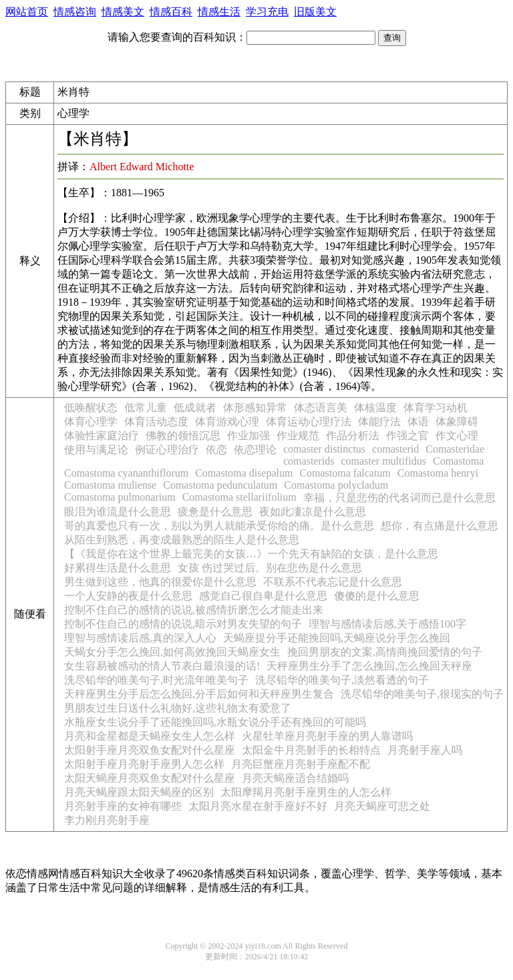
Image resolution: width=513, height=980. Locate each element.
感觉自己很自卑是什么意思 (263, 596)
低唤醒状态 (91, 408)
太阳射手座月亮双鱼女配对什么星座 (150, 750)
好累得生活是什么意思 (118, 568)
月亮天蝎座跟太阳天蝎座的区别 (139, 792)
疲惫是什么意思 (215, 512)
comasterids (309, 461)
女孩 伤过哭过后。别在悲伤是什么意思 (270, 568)
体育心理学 (91, 422)
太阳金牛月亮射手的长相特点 (311, 750)
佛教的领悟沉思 (183, 436)
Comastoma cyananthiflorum (126, 473)
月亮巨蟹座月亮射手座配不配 (301, 764)
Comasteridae (455, 449)
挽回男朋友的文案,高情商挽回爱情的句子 (385, 652)
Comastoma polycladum (336, 485)
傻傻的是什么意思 (377, 596)
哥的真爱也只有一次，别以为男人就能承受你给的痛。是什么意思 (219, 526)
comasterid (395, 449)
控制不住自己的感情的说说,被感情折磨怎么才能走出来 (194, 610)
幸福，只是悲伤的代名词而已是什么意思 (399, 498)
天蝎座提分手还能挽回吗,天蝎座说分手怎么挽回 (337, 638)
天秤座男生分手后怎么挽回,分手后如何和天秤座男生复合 (199, 694)
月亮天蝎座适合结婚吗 (295, 778)
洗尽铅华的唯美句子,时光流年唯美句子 (156, 680)
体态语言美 (321, 408)
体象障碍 (457, 422)
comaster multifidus (383, 461)
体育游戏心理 (227, 422)
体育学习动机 (436, 408)
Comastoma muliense (110, 485)
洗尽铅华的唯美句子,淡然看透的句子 (342, 680)
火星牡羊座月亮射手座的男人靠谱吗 (327, 736)
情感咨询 (75, 12)
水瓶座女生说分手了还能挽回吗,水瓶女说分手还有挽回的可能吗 (215, 722)
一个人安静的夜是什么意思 (128, 596)
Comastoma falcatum (345, 473)
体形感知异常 (255, 408)
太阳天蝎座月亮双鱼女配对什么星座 (150, 778)
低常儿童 (146, 408)
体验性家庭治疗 (102, 436)
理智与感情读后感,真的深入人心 (140, 638)
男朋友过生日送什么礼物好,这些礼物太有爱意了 (178, 708)
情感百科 (171, 12)
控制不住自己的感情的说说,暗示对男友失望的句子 (183, 624)
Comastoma (458, 461)
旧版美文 (315, 12)
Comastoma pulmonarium (120, 497)
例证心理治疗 (167, 450)
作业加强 (248, 436)
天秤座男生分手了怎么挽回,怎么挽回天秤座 (369, 666)
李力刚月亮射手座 (107, 820)
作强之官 (407, 436)
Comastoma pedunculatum (220, 485)
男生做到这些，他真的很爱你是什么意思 (160, 582)
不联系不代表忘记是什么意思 (333, 582)
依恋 (216, 450)
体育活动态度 (156, 422)
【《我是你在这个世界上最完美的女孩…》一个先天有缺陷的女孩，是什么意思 (251, 554)
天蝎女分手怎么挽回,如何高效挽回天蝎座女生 (172, 652)
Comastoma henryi (438, 473)
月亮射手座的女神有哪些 (123, 806)
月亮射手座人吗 (425, 750)
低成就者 (195, 408)
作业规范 (298, 436)
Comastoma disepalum (244, 473)
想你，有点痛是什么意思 (440, 526)
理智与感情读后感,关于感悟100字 (387, 624)
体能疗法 (379, 422)
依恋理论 (255, 450)
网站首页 (27, 12)
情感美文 (123, 12)
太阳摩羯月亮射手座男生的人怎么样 (306, 792)
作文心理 (457, 436)
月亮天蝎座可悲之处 (382, 806)
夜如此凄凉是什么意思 (313, 512)
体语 (418, 422)
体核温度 (375, 408)
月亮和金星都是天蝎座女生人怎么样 (150, 736)
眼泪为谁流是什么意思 (118, 512)
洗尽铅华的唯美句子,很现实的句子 (422, 694)
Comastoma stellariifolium (239, 497)
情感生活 (219, 12)
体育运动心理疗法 (309, 422)
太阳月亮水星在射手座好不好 (258, 806)
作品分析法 (353, 436)
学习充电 (267, 12)
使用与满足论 (96, 450)
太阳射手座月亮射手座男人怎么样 (144, 764)
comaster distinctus (324, 449)
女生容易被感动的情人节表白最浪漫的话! (162, 666)
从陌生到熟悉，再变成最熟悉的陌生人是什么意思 (182, 540)
